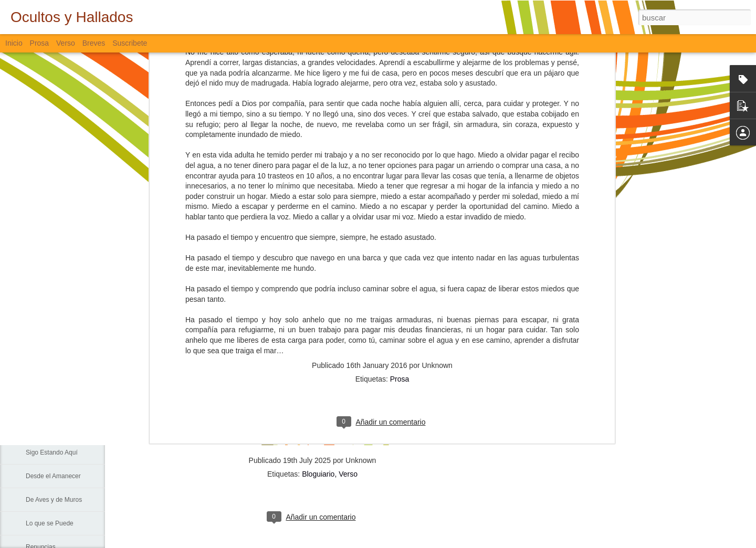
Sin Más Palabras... (53, 382)
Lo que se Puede (50, 523)
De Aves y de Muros (54, 500)
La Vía (35, 429)
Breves (94, 43)
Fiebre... (37, 358)
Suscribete (130, 43)
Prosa (400, 229)
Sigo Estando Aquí (52, 452)
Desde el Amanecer (53, 476)
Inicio (14, 43)
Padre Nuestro (46, 405)
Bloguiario (318, 474)
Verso (66, 43)
